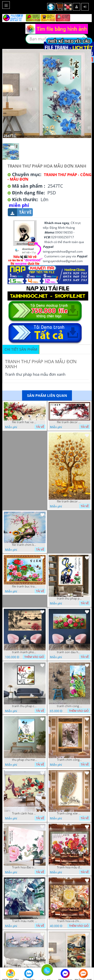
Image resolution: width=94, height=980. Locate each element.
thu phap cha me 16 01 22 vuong (25, 760)
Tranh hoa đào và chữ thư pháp (25, 867)
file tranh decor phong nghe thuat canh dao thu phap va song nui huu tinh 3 (69, 422)
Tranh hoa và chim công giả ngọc (69, 921)
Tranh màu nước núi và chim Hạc (25, 921)
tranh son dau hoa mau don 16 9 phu (69, 652)
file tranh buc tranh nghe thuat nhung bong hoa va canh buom (25, 586)
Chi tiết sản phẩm (21, 349)
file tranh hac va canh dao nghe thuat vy (25, 422)
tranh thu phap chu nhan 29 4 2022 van (25, 706)
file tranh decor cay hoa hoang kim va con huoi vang (69, 501)
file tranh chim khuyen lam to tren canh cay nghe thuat (25, 545)
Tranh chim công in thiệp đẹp (69, 760)
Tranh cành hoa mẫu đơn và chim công (25, 813)
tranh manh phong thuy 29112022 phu (25, 652)
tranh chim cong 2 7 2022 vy (69, 706)
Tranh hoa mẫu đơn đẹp (69, 867)
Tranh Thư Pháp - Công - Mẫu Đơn (50, 177)
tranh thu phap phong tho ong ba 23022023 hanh (69, 598)
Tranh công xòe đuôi (69, 813)
